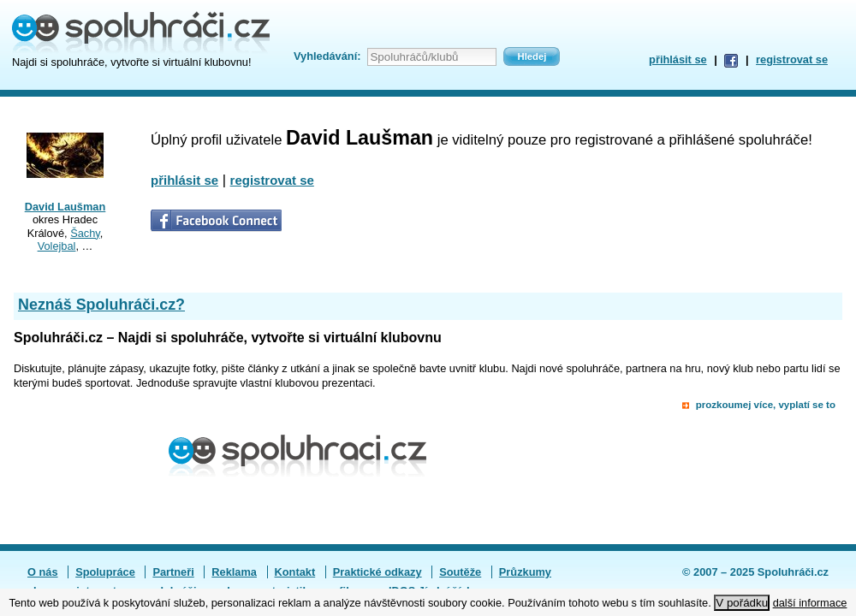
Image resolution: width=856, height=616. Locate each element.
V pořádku (742, 603)
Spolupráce (105, 572)
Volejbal (57, 246)
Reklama (234, 572)
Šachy (85, 233)
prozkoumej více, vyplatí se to (766, 405)
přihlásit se (678, 59)
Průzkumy (525, 572)
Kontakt (295, 572)
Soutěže (460, 572)
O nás (43, 572)
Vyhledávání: (327, 56)
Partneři (173, 572)
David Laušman (65, 207)
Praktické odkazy (377, 572)
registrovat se (792, 59)
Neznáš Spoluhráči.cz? (101, 305)
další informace (810, 603)
